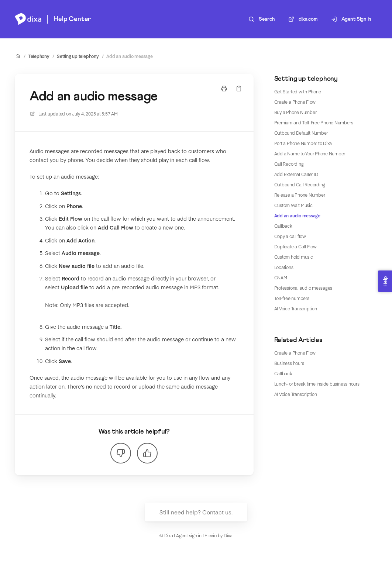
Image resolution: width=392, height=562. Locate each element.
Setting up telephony (78, 56)
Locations (284, 267)
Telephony (39, 56)
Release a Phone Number (300, 195)
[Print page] (224, 89)
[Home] (28, 19)
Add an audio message (129, 56)
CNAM (281, 277)
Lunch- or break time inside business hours (317, 384)
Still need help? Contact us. (196, 512)
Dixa (228, 535)
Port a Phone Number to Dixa (303, 143)
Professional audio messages (303, 288)
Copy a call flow (290, 236)
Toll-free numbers (292, 298)
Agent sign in (189, 535)
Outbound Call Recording (300, 185)
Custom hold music (294, 257)
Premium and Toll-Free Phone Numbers (314, 123)
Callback (283, 226)
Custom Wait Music (293, 205)
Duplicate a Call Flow (295, 246)
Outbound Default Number (301, 133)
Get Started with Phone (298, 92)
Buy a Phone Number (295, 112)
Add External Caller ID (296, 174)
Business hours (289, 363)
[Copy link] (239, 89)
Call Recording (289, 164)
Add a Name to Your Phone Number (310, 154)
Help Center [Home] (72, 19)
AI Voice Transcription (296, 308)
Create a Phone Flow (295, 102)
